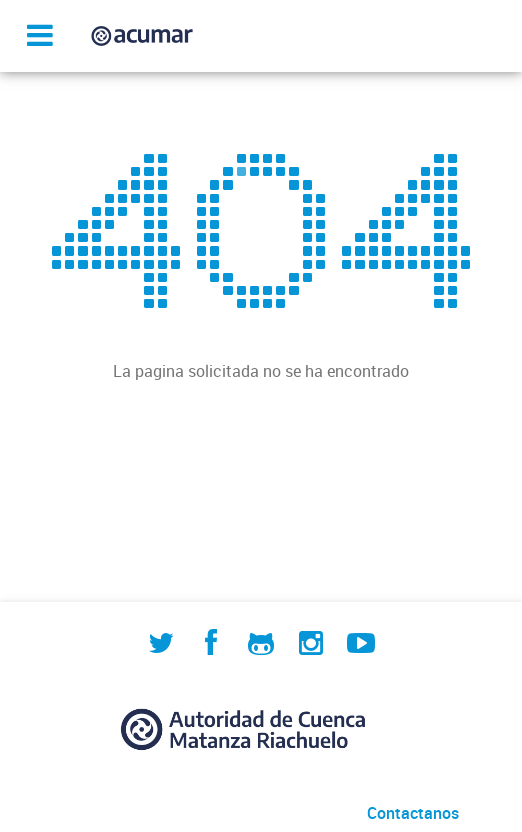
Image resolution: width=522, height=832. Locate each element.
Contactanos (413, 813)
